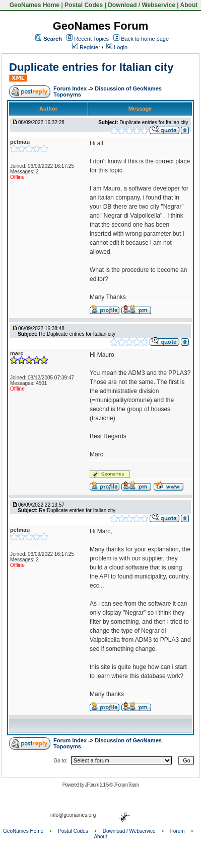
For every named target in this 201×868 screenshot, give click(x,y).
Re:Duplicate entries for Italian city (77, 334)
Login (117, 47)
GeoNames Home (33, 5)
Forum (178, 831)
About (189, 5)
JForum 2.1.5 (97, 785)
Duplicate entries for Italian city (91, 67)
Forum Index (71, 88)
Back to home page (145, 39)
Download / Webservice (142, 5)
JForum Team (126, 785)
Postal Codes (84, 5)
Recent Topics (91, 39)
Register (86, 47)
